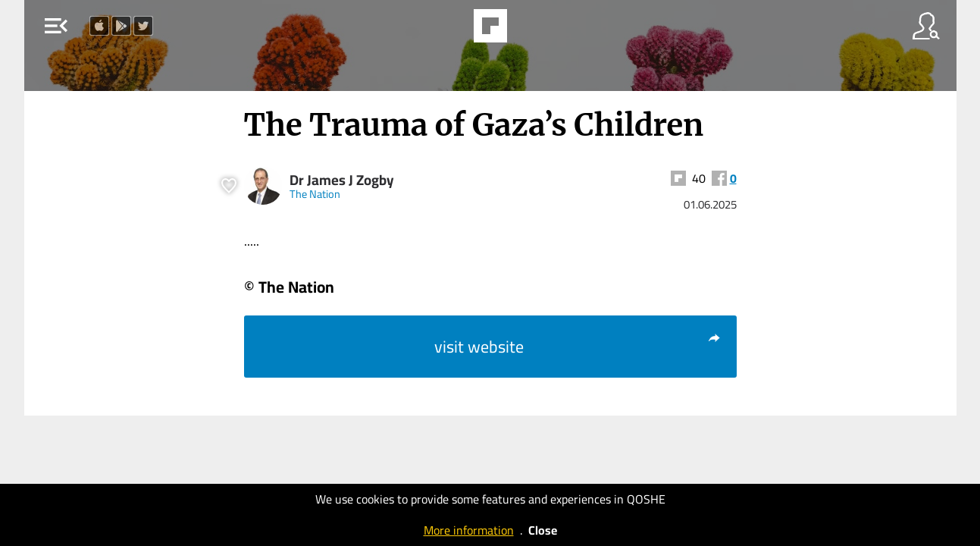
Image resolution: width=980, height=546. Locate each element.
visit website (578, 347)
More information (469, 530)
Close (543, 530)
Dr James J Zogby (342, 180)
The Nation (315, 194)
